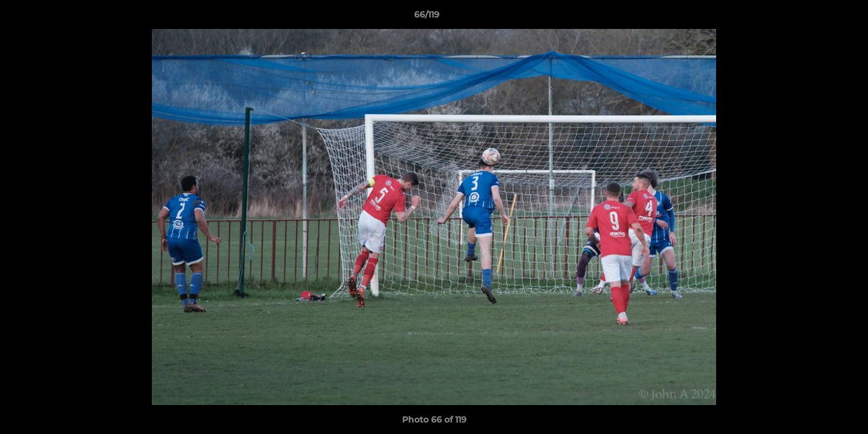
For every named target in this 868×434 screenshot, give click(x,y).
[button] (817, 17)
